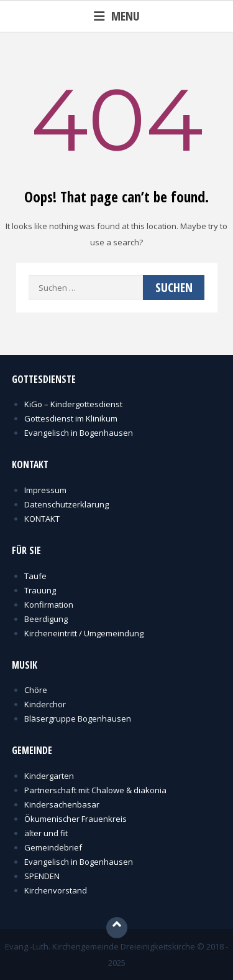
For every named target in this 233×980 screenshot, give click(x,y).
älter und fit (46, 833)
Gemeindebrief (53, 847)
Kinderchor (45, 704)
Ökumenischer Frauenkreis (75, 819)
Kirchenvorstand (56, 890)
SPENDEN (42, 876)
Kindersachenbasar (62, 804)
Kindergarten (49, 776)
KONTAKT (42, 519)
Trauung (40, 590)
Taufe (35, 576)
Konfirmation (49, 605)
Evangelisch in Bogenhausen (79, 433)
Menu (117, 16)
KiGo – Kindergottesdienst (73, 404)
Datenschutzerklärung (66, 504)
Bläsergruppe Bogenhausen (78, 719)
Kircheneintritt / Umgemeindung (84, 633)
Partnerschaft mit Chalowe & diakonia (95, 790)
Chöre (36, 690)
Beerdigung (46, 619)
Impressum (45, 490)
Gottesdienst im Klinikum (71, 418)
